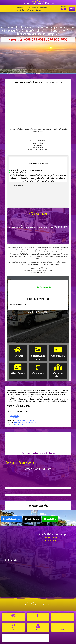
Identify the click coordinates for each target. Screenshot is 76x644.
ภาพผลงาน (38, 619)
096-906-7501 (14, 418)
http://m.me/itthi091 (18, 424)
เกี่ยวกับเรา (31, 10)
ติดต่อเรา (39, 10)
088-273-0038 (14, 416)
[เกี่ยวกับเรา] (63, 616)
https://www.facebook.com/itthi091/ (25, 422)
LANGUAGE (63, 7)
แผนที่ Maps (21, 10)
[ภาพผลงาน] (38, 616)
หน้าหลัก (18, 356)
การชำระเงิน (58, 356)
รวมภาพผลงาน (38, 357)
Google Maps (58, 375)
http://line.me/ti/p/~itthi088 (25, 420)
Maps (38, 629)
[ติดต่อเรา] (13, 626)
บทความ (27, 8)
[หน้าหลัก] (13, 616)
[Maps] (38, 626)
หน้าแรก (20, 8)
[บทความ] (63, 626)
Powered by (34, 605)
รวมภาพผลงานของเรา (39, 8)
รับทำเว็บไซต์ (47, 605)
